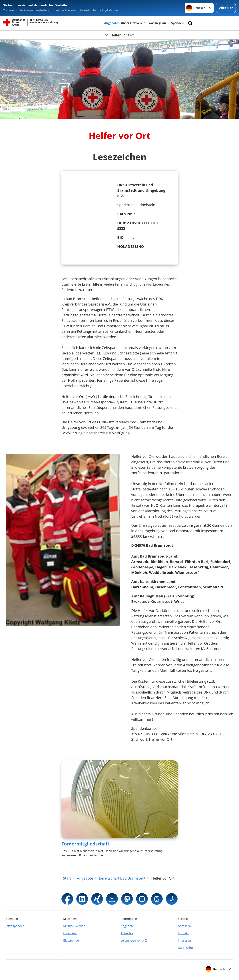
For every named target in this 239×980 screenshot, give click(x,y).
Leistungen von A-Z (134, 940)
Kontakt (183, 933)
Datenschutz (187, 948)
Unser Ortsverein (133, 23)
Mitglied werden (74, 926)
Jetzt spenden (15, 926)
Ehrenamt (70, 933)
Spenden (177, 23)
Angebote (111, 23)
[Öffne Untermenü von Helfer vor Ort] (119, 35)
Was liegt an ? (158, 23)
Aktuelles (127, 933)
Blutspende (71, 940)
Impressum (186, 940)
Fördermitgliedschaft (85, 844)
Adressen (184, 926)
